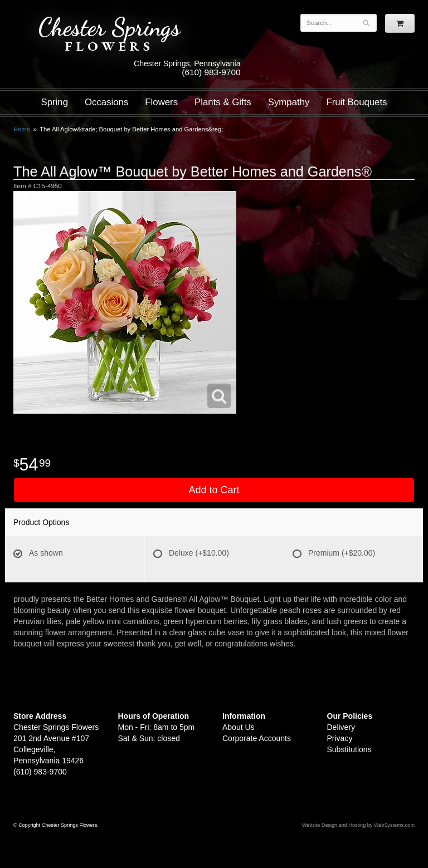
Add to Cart (214, 490)
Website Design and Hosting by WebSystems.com (358, 825)
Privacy (340, 738)
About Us (239, 727)
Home (22, 129)
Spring (54, 102)
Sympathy (289, 102)
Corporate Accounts (257, 738)
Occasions (106, 102)
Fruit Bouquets (356, 102)
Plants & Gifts (223, 102)
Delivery (341, 727)
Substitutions (349, 749)
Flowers (161, 102)
